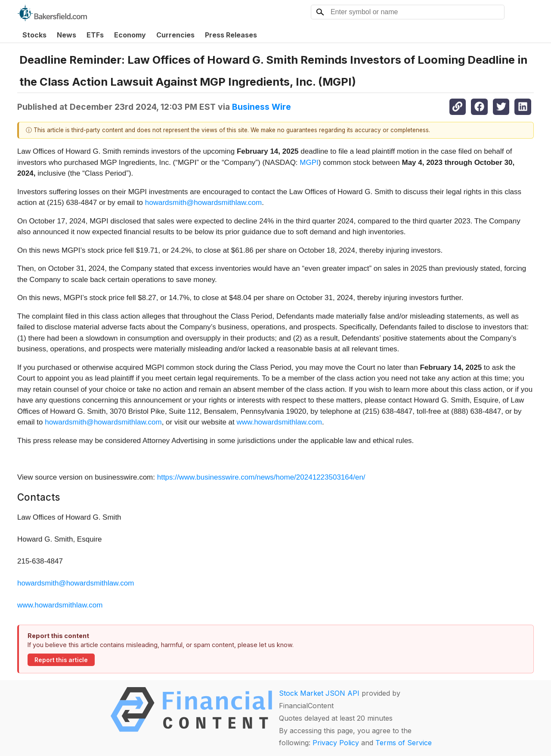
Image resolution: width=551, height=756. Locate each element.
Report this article (61, 660)
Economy (130, 35)
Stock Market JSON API (319, 693)
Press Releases (231, 35)
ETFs (95, 35)
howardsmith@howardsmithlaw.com (203, 203)
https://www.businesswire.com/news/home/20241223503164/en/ (261, 477)
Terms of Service (404, 743)
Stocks (34, 35)
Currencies (175, 35)
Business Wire (262, 107)
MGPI (309, 163)
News (67, 35)
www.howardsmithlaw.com (279, 422)
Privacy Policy (336, 743)
